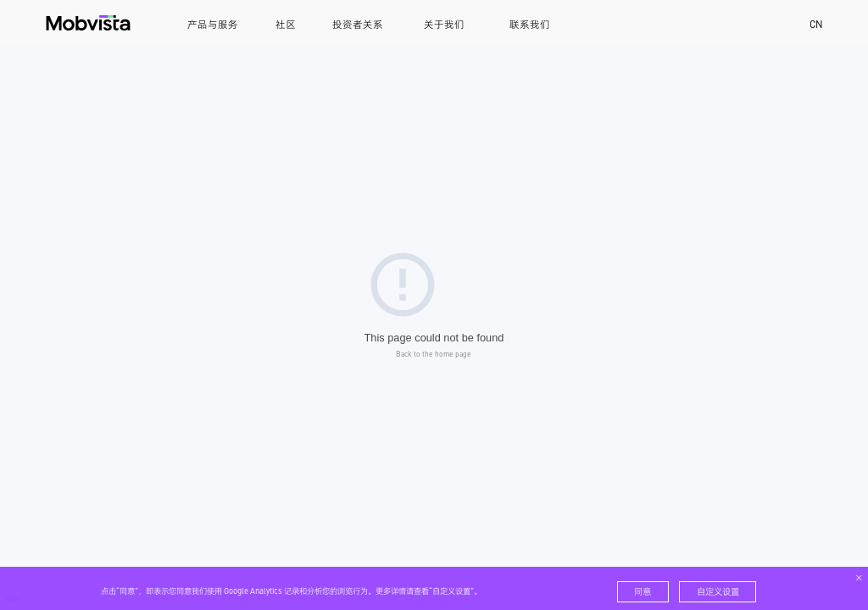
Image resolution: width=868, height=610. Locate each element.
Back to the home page (434, 353)
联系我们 (530, 25)
